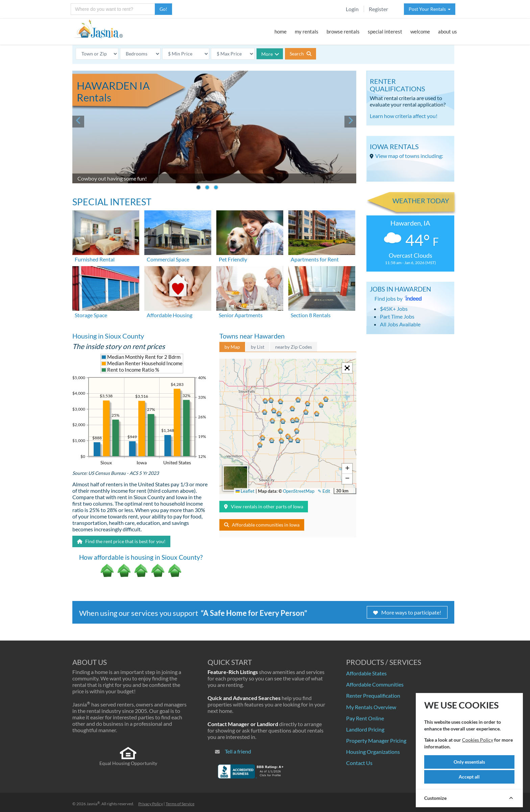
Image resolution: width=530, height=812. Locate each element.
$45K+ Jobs (394, 309)
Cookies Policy (478, 740)
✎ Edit (324, 491)
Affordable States (366, 673)
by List (258, 347)
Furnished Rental (95, 259)
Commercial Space (168, 259)
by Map (232, 347)
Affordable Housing (170, 315)
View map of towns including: (409, 156)
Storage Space (91, 315)
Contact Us (359, 763)
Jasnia (93, 804)
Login (352, 9)
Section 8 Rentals (311, 315)
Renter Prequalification (373, 695)
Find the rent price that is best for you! (121, 541)
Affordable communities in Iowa (262, 525)
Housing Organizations (373, 752)
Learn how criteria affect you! (404, 116)
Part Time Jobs (397, 316)
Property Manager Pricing (376, 740)
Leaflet (245, 491)
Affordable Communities (375, 684)
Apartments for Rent (315, 259)
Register (378, 9)
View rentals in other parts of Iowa (264, 506)
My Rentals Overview (371, 707)
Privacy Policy (151, 804)
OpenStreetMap (299, 491)
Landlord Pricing (365, 729)
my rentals (307, 31)
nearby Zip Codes (294, 347)
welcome (420, 31)
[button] (280, 432)
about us (448, 31)
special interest (385, 31)
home (281, 31)
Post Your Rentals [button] (430, 9)
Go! (163, 9)
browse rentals (343, 31)
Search (300, 54)
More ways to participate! (407, 612)
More (270, 54)
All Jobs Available (400, 324)
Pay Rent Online (365, 718)
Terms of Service (180, 804)
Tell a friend (238, 751)
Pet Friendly (233, 259)
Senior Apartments (241, 315)
